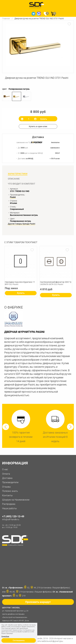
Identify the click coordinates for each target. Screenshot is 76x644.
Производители (10, 482)
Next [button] (70, 427)
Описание (14, 179)
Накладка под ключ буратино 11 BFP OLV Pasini (20, 283)
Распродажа (9, 504)
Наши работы (9, 508)
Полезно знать (10, 491)
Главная (6, 19)
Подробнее (5, 636)
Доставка (7, 478)
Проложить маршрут (38, 602)
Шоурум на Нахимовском (16, 500)
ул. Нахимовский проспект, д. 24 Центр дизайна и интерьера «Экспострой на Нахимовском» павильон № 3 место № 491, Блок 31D (16, 616)
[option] (38, 45)
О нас (5, 469)
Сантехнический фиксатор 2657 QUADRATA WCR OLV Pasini (56, 283)
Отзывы (6, 487)
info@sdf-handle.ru (11, 519)
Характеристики (18, 174)
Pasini (13, 197)
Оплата (6, 474)
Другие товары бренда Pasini (21, 224)
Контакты (7, 495)
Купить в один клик (38, 126)
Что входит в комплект (21, 184)
